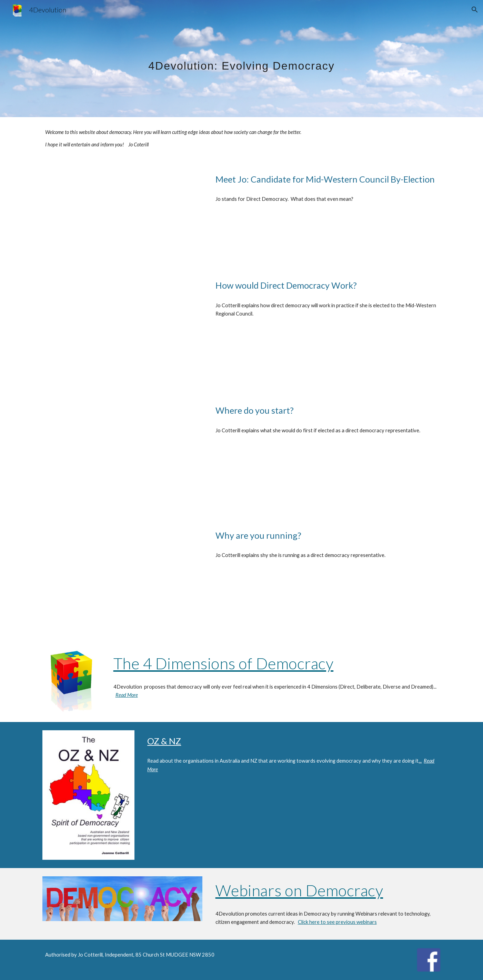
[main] (242, 58)
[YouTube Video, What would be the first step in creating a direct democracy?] (122, 454)
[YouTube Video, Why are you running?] (122, 579)
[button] (475, 10)
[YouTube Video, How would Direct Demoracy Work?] (122, 329)
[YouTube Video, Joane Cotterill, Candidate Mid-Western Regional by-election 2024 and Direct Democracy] (122, 213)
